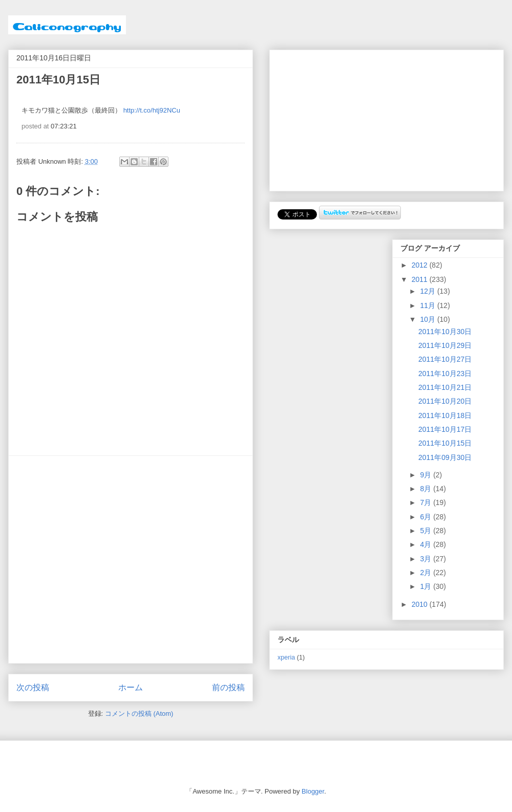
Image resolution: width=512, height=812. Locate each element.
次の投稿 (33, 687)
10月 (428, 319)
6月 (426, 517)
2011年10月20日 (445, 401)
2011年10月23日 (445, 374)
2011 (421, 279)
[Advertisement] (96, 559)
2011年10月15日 (445, 443)
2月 (426, 573)
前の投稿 (228, 687)
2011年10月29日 (445, 345)
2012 (421, 265)
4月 (426, 544)
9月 (426, 475)
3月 (426, 559)
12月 (428, 291)
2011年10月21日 (445, 387)
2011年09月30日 (445, 457)
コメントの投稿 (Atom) (139, 714)
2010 (421, 604)
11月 (428, 305)
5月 (426, 531)
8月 (426, 489)
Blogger (313, 791)
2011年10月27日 (445, 359)
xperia (286, 657)
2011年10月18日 (445, 415)
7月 (426, 502)
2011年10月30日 (445, 332)
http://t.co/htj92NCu (152, 110)
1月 (426, 586)
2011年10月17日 (445, 429)
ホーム (131, 687)
